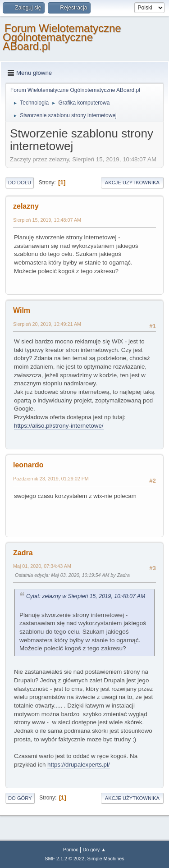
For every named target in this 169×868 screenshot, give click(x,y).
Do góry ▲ (94, 850)
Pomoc (71, 850)
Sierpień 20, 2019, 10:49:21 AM (47, 324)
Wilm (22, 310)
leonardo (28, 465)
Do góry (20, 798)
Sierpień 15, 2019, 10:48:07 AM (47, 220)
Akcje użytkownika (132, 183)
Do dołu (20, 183)
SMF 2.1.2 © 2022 (64, 859)
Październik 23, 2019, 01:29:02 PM (51, 479)
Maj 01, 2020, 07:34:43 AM (42, 566)
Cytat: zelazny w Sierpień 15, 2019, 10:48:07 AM (86, 596)
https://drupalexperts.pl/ (79, 765)
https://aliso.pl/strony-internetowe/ (59, 426)
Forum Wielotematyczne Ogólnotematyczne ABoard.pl (62, 37)
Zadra (23, 553)
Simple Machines (106, 859)
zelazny (26, 206)
